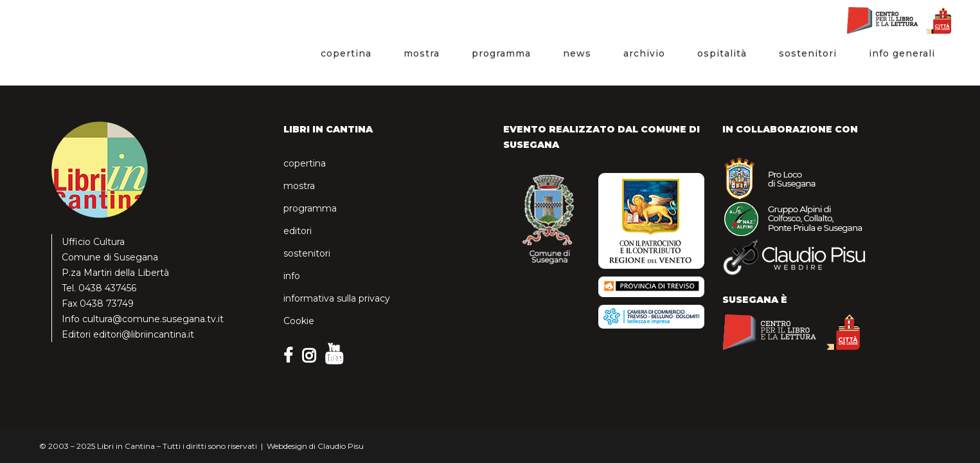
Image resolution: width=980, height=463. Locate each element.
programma (310, 208)
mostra (299, 186)
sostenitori (307, 253)
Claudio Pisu (341, 446)
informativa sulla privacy (337, 298)
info (292, 276)
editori (298, 231)
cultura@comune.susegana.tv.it (153, 319)
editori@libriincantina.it (144, 334)
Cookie (299, 321)
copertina (305, 163)
